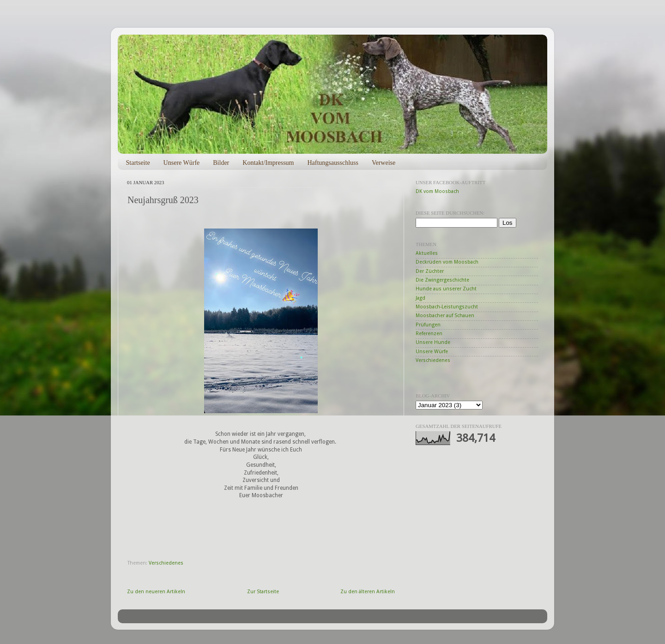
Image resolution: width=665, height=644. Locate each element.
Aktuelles (427, 253)
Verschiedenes (166, 563)
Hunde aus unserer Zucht (446, 289)
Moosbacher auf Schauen (445, 316)
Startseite (138, 163)
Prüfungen (428, 325)
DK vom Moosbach (437, 191)
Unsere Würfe (182, 163)
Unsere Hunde (433, 342)
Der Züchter (430, 271)
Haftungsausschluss (332, 163)
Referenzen (429, 334)
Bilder (221, 163)
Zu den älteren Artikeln (368, 592)
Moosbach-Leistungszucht (447, 307)
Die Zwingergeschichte (442, 280)
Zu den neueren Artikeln (156, 592)
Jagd (420, 298)
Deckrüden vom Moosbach (447, 262)
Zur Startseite (263, 592)
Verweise (384, 163)
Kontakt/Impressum (268, 163)
